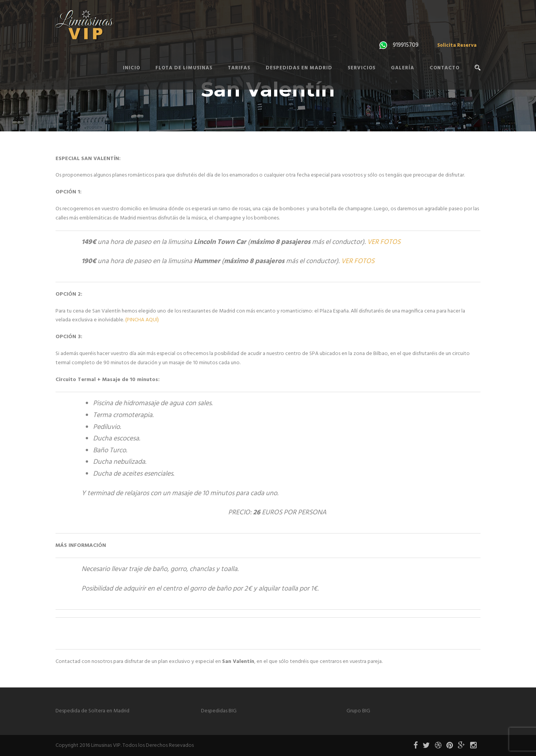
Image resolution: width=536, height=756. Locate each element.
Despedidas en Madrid (299, 68)
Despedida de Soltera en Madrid (92, 711)
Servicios (362, 68)
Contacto (444, 68)
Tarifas (239, 68)
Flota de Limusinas (184, 68)
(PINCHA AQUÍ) (142, 320)
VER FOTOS (384, 242)
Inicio (132, 68)
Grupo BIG (358, 711)
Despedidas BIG (219, 711)
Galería (403, 68)
